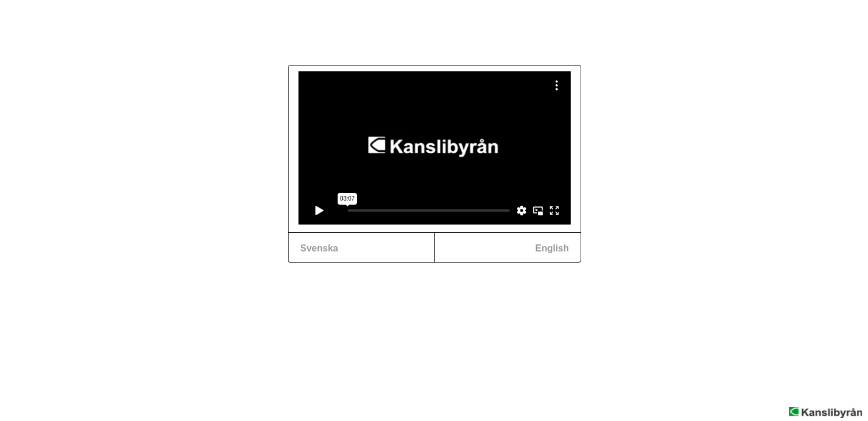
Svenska (319, 248)
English (552, 248)
